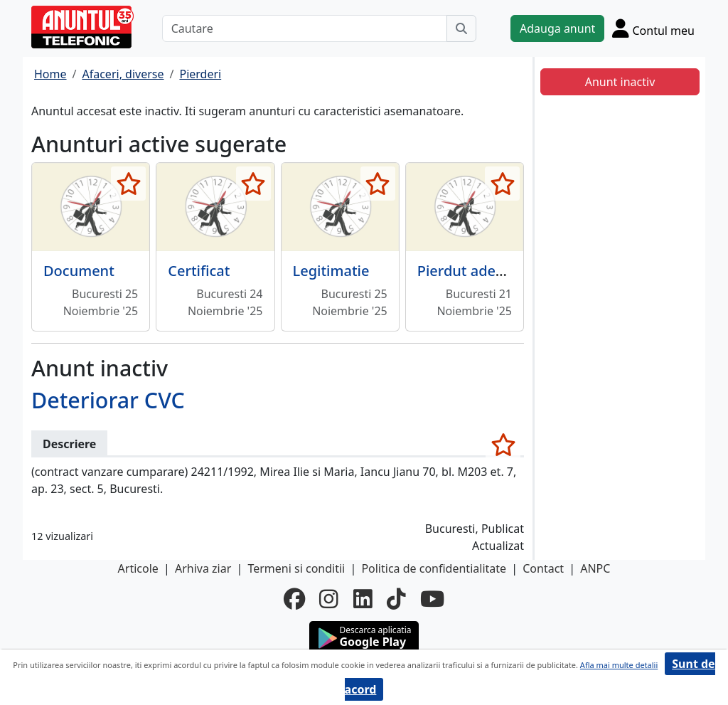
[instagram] (329, 599)
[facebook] (294, 599)
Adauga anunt (557, 28)
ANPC (595, 568)
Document (79, 271)
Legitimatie (331, 271)
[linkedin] (363, 599)
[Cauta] (461, 28)
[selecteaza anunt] (128, 184)
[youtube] (432, 599)
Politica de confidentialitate (434, 568)
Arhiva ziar (203, 568)
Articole (138, 568)
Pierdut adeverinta (480, 271)
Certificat (199, 271)
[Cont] (653, 28)
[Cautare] (305, 28)
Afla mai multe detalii (619, 665)
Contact (543, 568)
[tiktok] (396, 599)
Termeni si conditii (296, 568)
